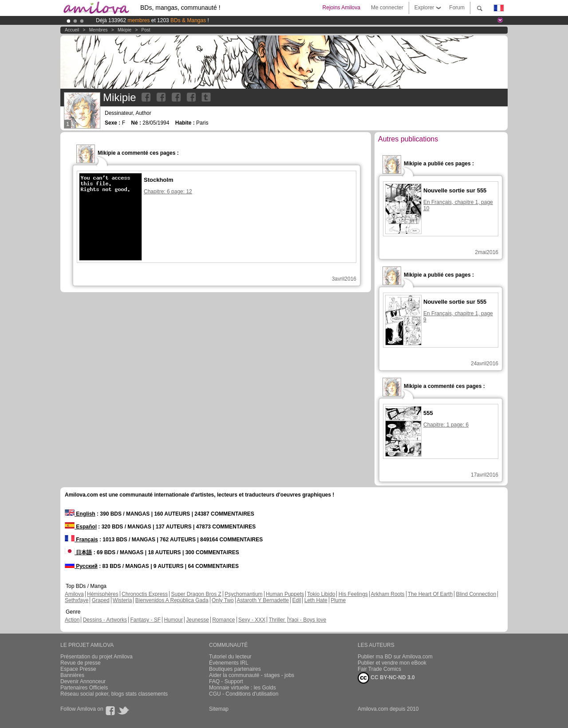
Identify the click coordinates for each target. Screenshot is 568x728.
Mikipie (124, 30)
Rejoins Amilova (341, 8)
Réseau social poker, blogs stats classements (114, 694)
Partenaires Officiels (84, 688)
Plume (338, 600)
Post (146, 30)
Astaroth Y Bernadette (263, 600)
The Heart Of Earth (430, 594)
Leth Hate (316, 600)
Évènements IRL (229, 663)
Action (72, 620)
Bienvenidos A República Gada (172, 600)
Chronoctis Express (145, 594)
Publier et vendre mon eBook (392, 663)
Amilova (74, 594)
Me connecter (387, 8)
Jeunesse (197, 620)
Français (81, 540)
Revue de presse (81, 663)
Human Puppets (285, 594)
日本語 (78, 552)
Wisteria (122, 600)
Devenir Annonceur (83, 681)
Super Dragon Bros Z (196, 594)
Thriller (277, 620)
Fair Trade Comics (379, 669)
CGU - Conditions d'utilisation (244, 694)
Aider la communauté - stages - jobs (252, 675)
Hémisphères (103, 594)
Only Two (223, 600)
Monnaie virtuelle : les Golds (243, 688)
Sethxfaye (77, 600)
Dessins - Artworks (105, 620)
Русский (81, 566)
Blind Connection (476, 594)
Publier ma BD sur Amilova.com (395, 657)
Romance (223, 620)
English (80, 514)
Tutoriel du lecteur (230, 657)
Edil (296, 600)
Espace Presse (78, 669)
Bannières (72, 675)
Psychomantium (243, 594)
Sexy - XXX (252, 620)
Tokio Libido (321, 594)
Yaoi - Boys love (307, 620)
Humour (173, 620)
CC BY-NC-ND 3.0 (386, 678)
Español (81, 527)
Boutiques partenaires (235, 669)
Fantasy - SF (145, 620)
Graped (101, 600)
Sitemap (219, 709)
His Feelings (353, 594)
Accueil (72, 30)
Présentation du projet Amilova (97, 657)
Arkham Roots (388, 594)
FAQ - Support (226, 681)
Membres (99, 30)
